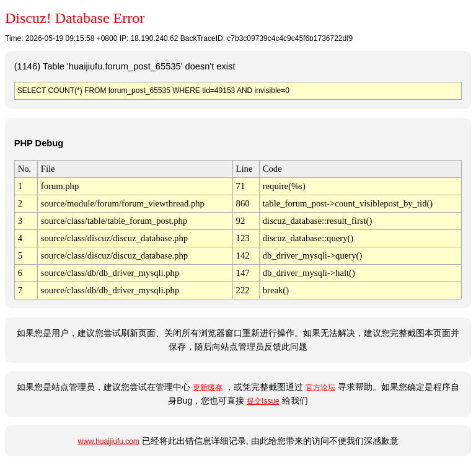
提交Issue (263, 401)
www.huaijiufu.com (108, 441)
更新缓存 (208, 387)
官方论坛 (320, 387)
